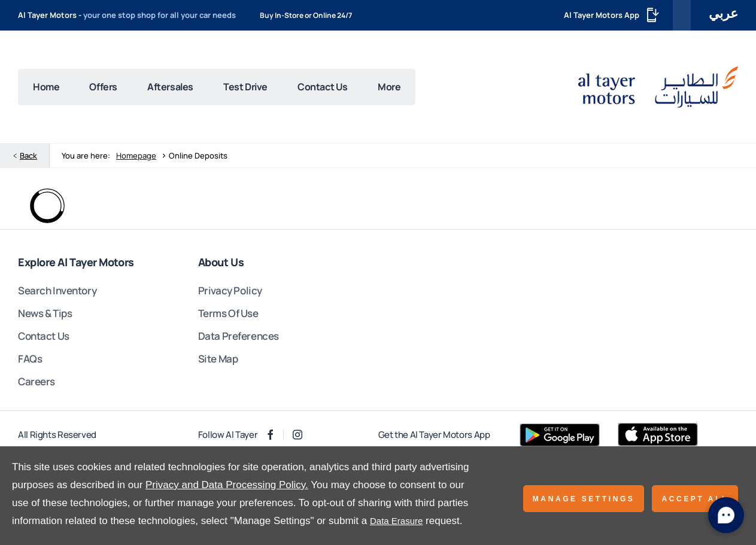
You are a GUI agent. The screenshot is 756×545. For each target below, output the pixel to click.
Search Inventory (57, 290)
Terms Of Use (228, 313)
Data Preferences (239, 336)
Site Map (218, 359)
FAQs (30, 359)
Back (28, 156)
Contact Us (44, 336)
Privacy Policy (230, 290)
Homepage (136, 156)
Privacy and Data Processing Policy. (227, 485)
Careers (37, 381)
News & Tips (45, 313)
